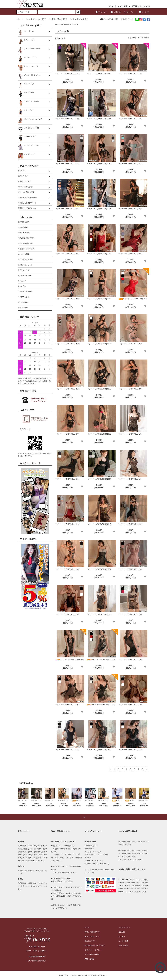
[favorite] (82, 81)
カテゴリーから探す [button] (36, 19)
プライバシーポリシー (93, 950)
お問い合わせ (126, 19)
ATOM (92, 959)
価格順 (141, 38)
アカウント (101, 12)
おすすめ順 (132, 38)
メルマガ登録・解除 (109, 19)
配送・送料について (92, 936)
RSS (87, 959)
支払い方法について (92, 932)
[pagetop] (83, 817)
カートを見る (123, 941)
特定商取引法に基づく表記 (95, 946)
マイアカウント (124, 927)
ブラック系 (74, 25)
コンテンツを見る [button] (79, 19)
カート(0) (144, 12)
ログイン (129, 12)
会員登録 (115, 12)
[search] (27, 12)
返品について (90, 941)
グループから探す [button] (58, 19)
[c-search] (78, 12)
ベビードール (65, 25)
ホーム (20, 19)
